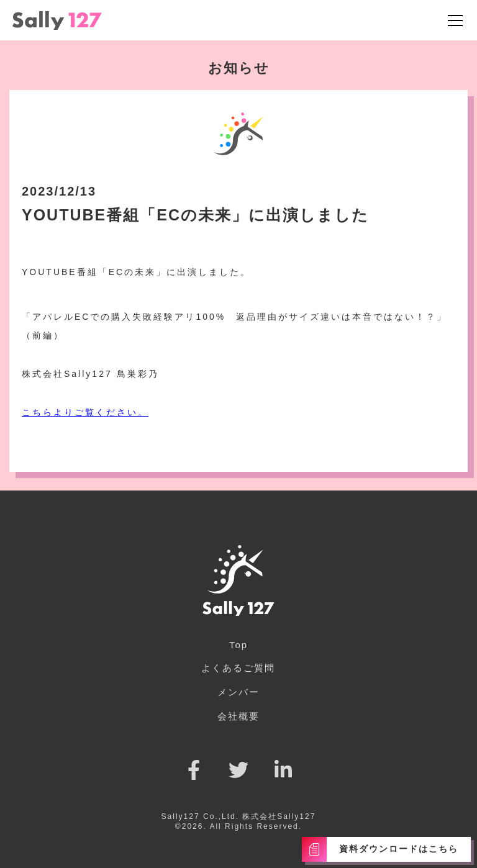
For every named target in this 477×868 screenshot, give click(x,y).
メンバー (238, 692)
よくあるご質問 (238, 668)
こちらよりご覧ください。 (85, 412)
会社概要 (238, 716)
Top (238, 645)
